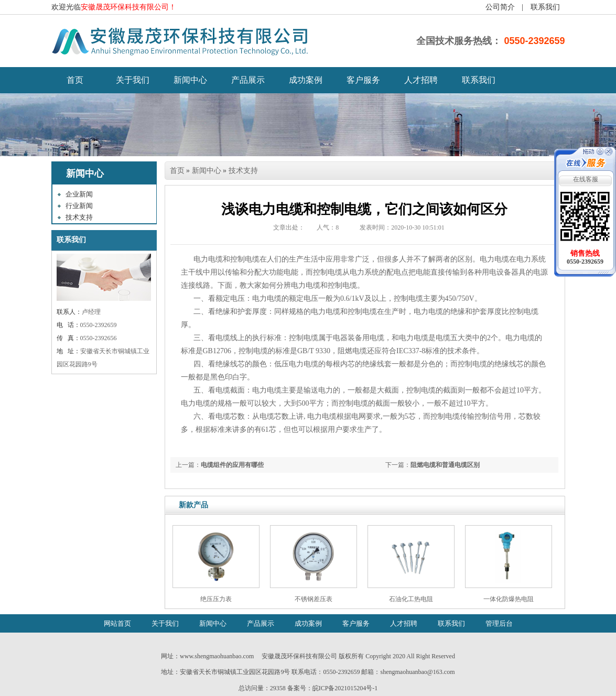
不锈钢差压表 (314, 599)
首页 (177, 171)
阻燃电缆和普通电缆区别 (445, 465)
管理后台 (499, 623)
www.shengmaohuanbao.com (217, 656)
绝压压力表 (216, 599)
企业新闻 (79, 194)
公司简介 (500, 7)
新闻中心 (190, 80)
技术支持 (79, 217)
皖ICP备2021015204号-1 (345, 688)
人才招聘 (421, 80)
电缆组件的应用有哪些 (232, 465)
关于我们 (133, 80)
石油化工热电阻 (411, 599)
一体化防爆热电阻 (509, 599)
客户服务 (363, 80)
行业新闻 (79, 206)
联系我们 (545, 7)
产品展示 (248, 80)
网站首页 (117, 623)
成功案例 (306, 80)
